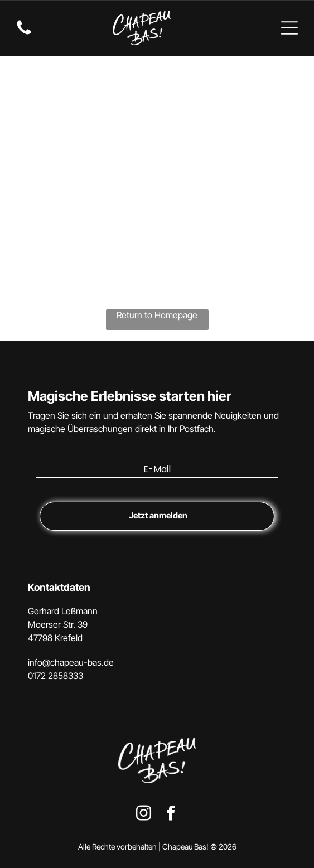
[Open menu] (289, 28)
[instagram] (143, 815)
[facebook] (171, 815)
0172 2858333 (55, 676)
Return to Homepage (157, 315)
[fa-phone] (24, 33)
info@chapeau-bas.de (71, 662)
